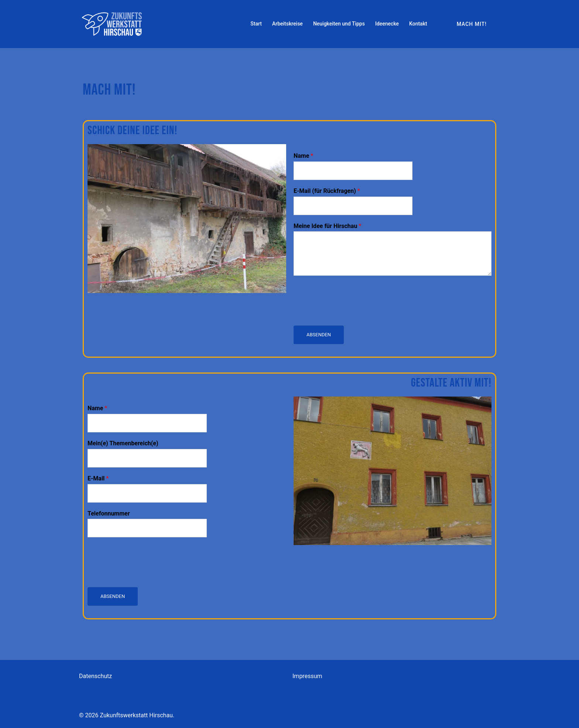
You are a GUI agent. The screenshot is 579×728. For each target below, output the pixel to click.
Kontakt (418, 24)
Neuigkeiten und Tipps (339, 24)
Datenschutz (95, 676)
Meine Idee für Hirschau (327, 226)
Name (303, 156)
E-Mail (98, 478)
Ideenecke (387, 24)
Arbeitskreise (287, 24)
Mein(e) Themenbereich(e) (123, 443)
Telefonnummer (109, 513)
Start (256, 24)
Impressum (307, 676)
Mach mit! (472, 24)
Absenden (319, 335)
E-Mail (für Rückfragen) (327, 191)
